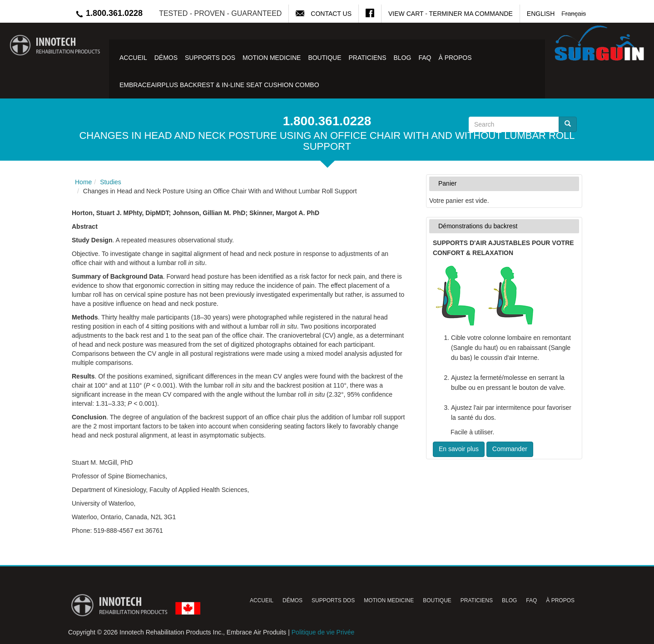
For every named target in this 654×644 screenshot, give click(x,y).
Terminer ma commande (471, 14)
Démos (166, 58)
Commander (510, 449)
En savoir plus (459, 449)
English (541, 14)
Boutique (325, 58)
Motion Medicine (272, 58)
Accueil (133, 58)
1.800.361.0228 (109, 13)
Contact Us (331, 14)
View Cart (406, 14)
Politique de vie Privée (323, 632)
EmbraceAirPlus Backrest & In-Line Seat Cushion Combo (219, 85)
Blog (402, 58)
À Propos (455, 58)
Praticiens (368, 58)
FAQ (425, 58)
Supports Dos (210, 58)
